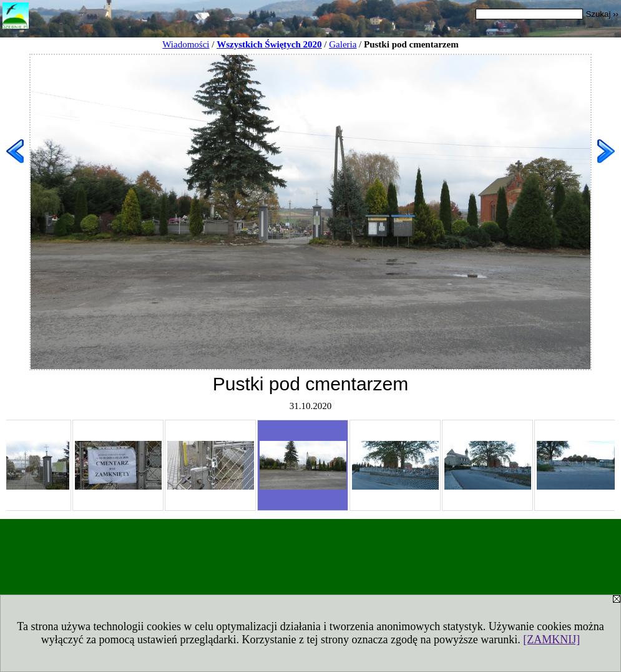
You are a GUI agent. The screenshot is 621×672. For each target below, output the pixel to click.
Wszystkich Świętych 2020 (269, 44)
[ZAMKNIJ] (551, 640)
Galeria (343, 44)
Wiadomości (186, 44)
